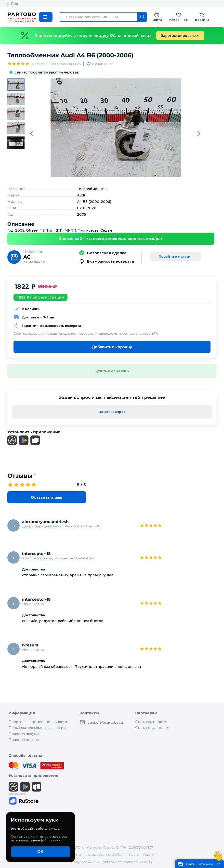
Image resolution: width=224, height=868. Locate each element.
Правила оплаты (24, 740)
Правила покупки (25, 734)
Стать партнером (151, 722)
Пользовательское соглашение (37, 728)
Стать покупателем (152, 728)
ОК (40, 852)
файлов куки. (51, 840)
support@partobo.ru (101, 722)
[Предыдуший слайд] (33, 134)
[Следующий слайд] (199, 134)
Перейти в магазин (176, 256)
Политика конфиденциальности (38, 722)
